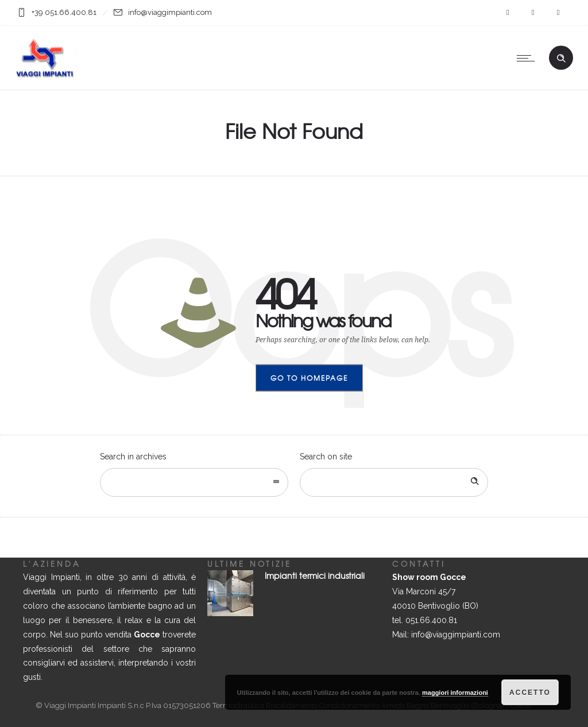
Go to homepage (309, 378)
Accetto (530, 693)
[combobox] (194, 482)
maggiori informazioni (455, 693)
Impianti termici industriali (315, 575)
